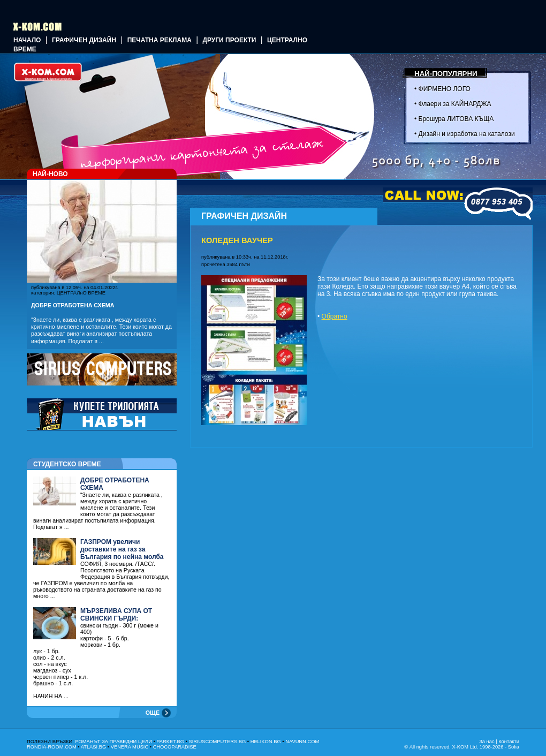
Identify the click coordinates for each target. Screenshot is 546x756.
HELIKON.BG (266, 742)
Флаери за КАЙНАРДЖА (455, 104)
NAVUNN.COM (302, 742)
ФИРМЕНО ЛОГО (445, 89)
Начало (27, 40)
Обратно (335, 316)
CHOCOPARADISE (175, 747)
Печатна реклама (160, 40)
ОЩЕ (153, 713)
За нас (487, 742)
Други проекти (229, 40)
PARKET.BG (170, 742)
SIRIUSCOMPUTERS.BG (217, 742)
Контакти (509, 742)
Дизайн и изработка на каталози (467, 134)
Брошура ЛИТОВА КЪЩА (456, 119)
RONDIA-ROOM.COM (52, 747)
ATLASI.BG (94, 747)
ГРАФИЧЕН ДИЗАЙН (84, 40)
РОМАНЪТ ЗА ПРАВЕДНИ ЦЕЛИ (113, 742)
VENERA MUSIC (130, 747)
